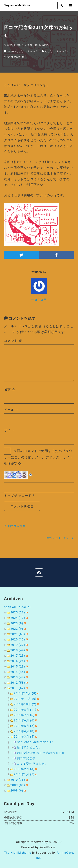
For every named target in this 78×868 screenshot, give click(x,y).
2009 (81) (18, 785)
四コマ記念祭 (16, 57)
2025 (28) (18, 612)
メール (11, 410)
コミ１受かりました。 (33, 764)
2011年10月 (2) (25, 704)
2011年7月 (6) (24, 715)
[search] (61, 5)
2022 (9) (17, 629)
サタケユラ (39, 300)
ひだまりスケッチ (27, 51)
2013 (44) (18, 677)
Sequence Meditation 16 (35, 742)
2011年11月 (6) (25, 699)
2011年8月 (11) (25, 710)
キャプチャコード (18, 496)
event (11, 51)
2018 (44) (18, 650)
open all (10, 607)
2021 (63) (18, 634)
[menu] (70, 5)
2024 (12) (18, 618)
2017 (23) (18, 656)
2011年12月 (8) (25, 693)
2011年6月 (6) (24, 720)
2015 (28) (18, 667)
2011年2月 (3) (24, 769)
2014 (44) (18, 672)
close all (25, 607)
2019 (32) (18, 645)
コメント (13, 341)
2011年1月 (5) (24, 774)
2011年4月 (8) (24, 731)
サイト (9, 430)
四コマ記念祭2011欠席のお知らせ (41, 753)
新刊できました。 (29, 747)
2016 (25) (18, 661)
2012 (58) (18, 683)
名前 (10, 389)
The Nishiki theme (18, 853)
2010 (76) (18, 780)
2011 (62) (18, 688)
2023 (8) (17, 623)
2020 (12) (18, 639)
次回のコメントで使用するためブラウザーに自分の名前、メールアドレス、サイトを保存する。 (39, 457)
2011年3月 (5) (24, 737)
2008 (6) (17, 791)
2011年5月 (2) (24, 726)
